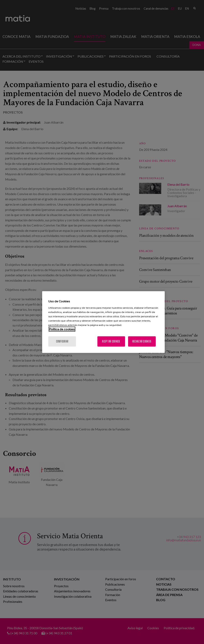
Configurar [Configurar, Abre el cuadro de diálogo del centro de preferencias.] (62, 341)
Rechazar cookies (142, 341)
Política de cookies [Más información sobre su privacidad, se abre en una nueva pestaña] (62, 329)
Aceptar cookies (111, 341)
